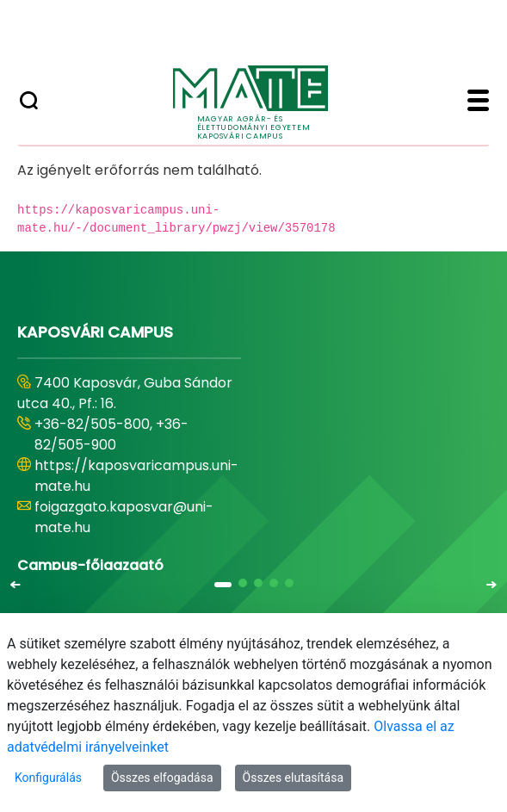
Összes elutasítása (294, 778)
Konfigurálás (48, 778)
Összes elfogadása (162, 778)
